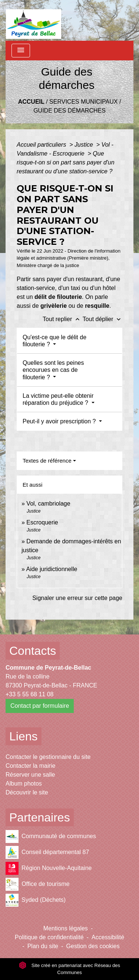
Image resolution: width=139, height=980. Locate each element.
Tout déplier (102, 319)
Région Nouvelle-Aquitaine (49, 868)
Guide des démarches (69, 111)
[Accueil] (34, 20)
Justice (85, 145)
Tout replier (63, 319)
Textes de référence (47, 461)
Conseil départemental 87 (47, 852)
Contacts (33, 651)
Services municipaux (83, 102)
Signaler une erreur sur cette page (77, 598)
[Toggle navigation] (21, 51)
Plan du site (43, 946)
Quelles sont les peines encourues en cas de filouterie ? (53, 370)
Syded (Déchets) (36, 900)
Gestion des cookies (93, 946)
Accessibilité (108, 937)
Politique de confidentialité (49, 937)
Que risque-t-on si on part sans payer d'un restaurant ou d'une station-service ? (66, 162)
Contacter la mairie (30, 766)
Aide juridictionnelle (52, 569)
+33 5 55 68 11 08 (29, 694)
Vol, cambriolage (48, 504)
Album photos (24, 784)
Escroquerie (42, 522)
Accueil (31, 102)
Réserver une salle (30, 775)
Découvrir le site (27, 792)
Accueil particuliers (42, 145)
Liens (24, 736)
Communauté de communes (51, 836)
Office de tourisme (38, 884)
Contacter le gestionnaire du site (48, 757)
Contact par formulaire (40, 706)
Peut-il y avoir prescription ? (60, 421)
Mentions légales (66, 928)
